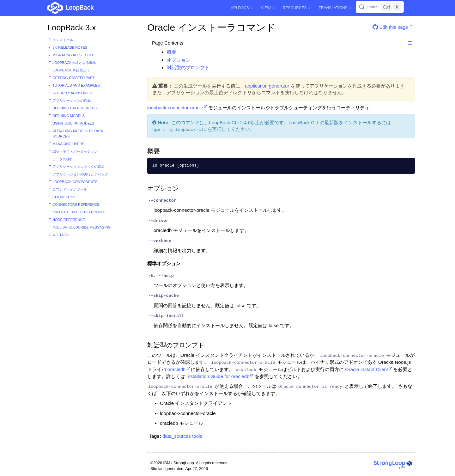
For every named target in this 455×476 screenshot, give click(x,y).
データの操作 (63, 159)
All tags (61, 235)
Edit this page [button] (390, 27)
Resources (297, 8)
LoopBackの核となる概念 (74, 63)
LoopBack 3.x (72, 27)
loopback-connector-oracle (175, 108)
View (268, 8)
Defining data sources (75, 108)
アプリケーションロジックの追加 (79, 167)
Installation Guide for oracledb (218, 376)
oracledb (177, 369)
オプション (179, 60)
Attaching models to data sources (78, 134)
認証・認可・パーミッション (75, 151)
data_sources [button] (177, 436)
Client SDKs (64, 197)
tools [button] (197, 436)
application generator (267, 86)
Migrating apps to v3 (73, 55)
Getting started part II (75, 78)
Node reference (69, 220)
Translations (335, 8)
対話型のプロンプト (188, 67)
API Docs (242, 8)
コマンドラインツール (70, 189)
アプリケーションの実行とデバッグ (80, 174)
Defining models (69, 116)
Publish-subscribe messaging (82, 227)
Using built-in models (73, 123)
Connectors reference (76, 204)
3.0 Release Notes (70, 47)
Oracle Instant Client (367, 369)
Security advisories (72, 93)
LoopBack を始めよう (71, 70)
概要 (172, 52)
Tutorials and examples (76, 85)
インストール (63, 40)
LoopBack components (75, 182)
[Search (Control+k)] (380, 7)
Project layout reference (79, 212)
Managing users (68, 144)
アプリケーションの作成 (72, 101)
